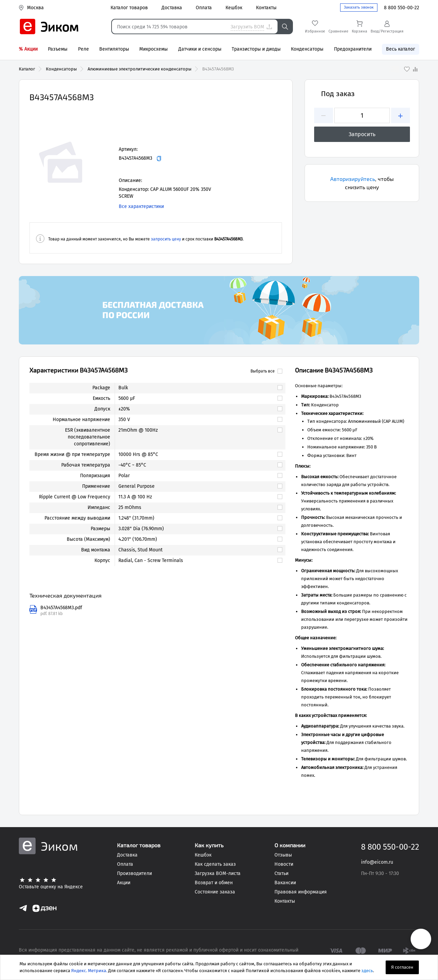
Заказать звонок (359, 7)
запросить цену (166, 239)
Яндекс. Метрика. (89, 971)
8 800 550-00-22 (402, 8)
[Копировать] (159, 159)
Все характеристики (141, 206)
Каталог (27, 69)
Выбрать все (266, 371)
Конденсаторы (61, 69)
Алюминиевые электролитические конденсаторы (140, 69)
